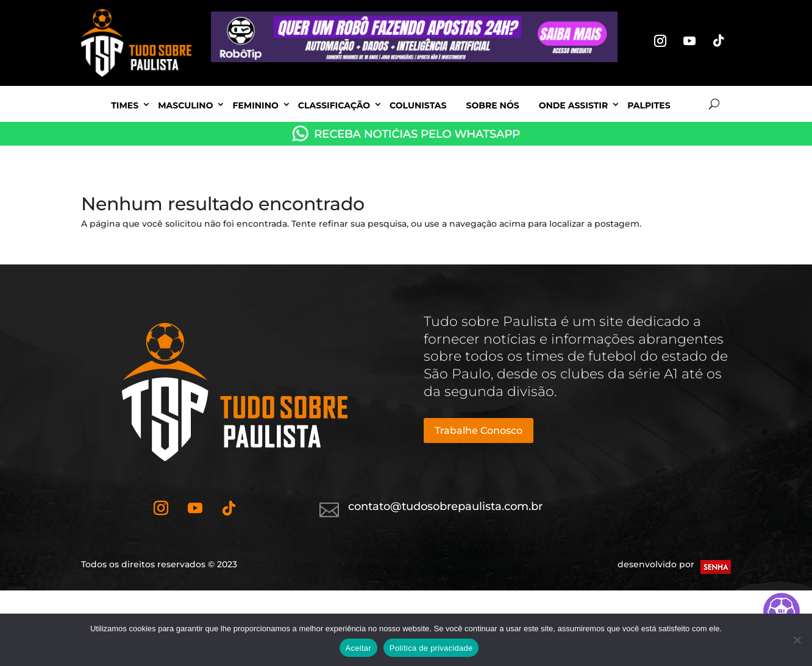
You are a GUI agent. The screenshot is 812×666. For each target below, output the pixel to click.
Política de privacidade (431, 648)
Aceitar (358, 648)
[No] (797, 640)
